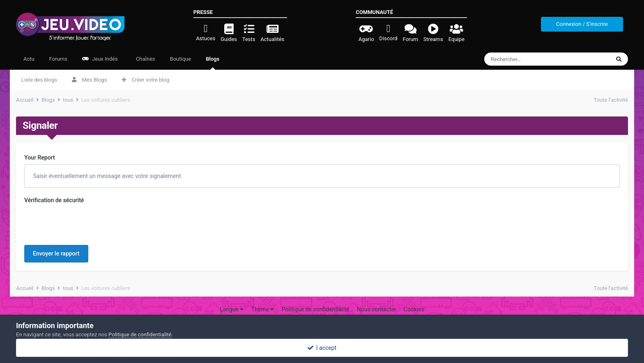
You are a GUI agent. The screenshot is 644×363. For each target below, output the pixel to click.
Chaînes (145, 59)
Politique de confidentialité (315, 298)
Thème (263, 298)
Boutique (181, 59)
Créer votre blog (145, 80)
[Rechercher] (532, 59)
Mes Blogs (89, 80)
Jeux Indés (100, 59)
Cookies (414, 298)
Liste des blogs (39, 80)
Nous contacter (377, 298)
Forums (58, 59)
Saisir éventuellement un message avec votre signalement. (107, 176)
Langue (232, 298)
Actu (29, 59)
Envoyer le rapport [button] (56, 221)
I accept (322, 348)
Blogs (213, 63)
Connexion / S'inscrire (582, 24)
